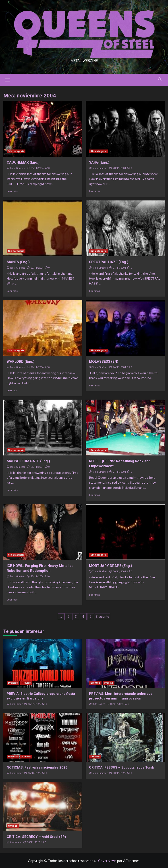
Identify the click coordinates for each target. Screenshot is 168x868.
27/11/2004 (37, 268)
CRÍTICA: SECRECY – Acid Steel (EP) (36, 837)
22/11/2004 (37, 576)
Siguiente (102, 617)
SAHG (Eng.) (99, 162)
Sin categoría (16, 151)
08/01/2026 (117, 704)
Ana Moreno (16, 842)
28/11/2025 (33, 842)
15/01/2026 (34, 704)
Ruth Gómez (16, 704)
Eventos (13, 683)
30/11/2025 (119, 773)
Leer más (12, 191)
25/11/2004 (37, 467)
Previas (26, 683)
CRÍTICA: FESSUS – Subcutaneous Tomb (122, 767)
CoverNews (107, 861)
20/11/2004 (119, 572)
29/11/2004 (37, 168)
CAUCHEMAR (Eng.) (23, 162)
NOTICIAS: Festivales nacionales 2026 (37, 767)
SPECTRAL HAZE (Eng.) (109, 262)
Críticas (95, 757)
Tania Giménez (18, 168)
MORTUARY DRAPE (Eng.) (111, 566)
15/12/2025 (34, 773)
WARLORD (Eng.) (21, 361)
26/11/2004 (119, 367)
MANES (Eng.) (18, 262)
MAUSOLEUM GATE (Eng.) (28, 461)
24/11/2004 (119, 472)
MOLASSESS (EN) (104, 361)
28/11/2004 (119, 168)
